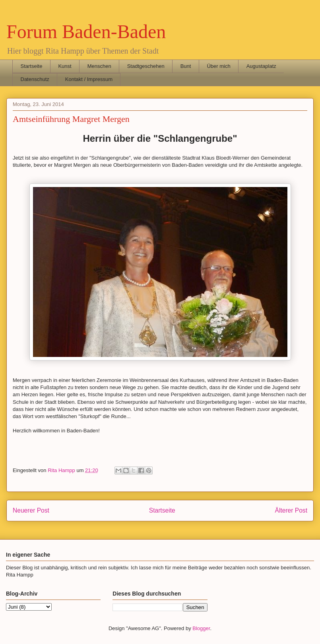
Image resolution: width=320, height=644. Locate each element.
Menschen (99, 66)
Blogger (201, 628)
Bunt (186, 66)
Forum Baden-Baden (86, 32)
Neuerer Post (31, 510)
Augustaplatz (261, 66)
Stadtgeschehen (146, 66)
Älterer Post (291, 510)
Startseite (32, 66)
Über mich (218, 66)
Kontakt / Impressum (89, 79)
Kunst (65, 66)
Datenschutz (35, 79)
